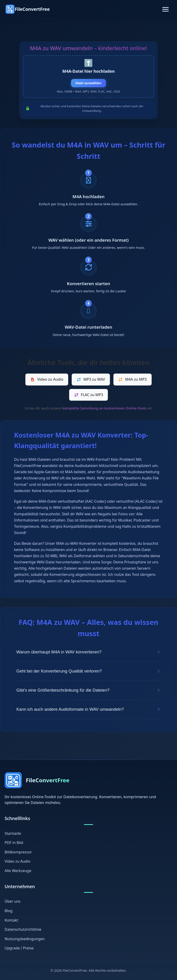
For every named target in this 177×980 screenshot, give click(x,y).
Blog (9, 911)
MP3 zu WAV (91, 379)
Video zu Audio (47, 379)
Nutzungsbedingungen (25, 939)
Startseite (13, 833)
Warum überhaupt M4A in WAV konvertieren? (88, 652)
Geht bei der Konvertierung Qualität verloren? (88, 671)
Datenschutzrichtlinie (23, 929)
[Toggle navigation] (165, 9)
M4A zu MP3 (133, 379)
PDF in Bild (14, 843)
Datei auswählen (89, 83)
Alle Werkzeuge (18, 871)
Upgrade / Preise (19, 948)
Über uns (13, 902)
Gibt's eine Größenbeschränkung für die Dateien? (88, 690)
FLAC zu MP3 (89, 395)
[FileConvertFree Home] (28, 9)
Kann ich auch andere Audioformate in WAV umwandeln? (88, 709)
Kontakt (11, 920)
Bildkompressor (18, 852)
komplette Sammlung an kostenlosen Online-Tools (104, 408)
